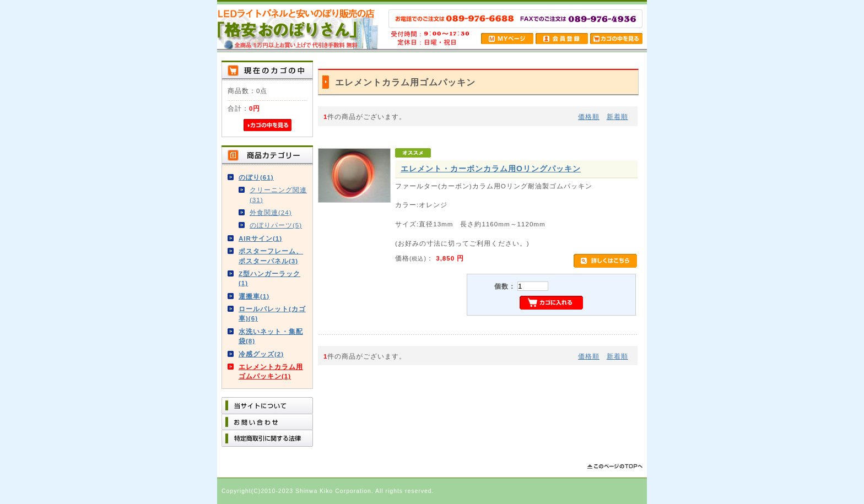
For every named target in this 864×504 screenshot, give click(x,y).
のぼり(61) (256, 177)
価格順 (589, 116)
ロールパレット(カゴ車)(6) (272, 313)
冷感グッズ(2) (261, 354)
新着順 (617, 116)
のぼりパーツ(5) (276, 225)
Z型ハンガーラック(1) (269, 278)
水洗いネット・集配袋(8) (271, 336)
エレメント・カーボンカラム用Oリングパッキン (491, 169)
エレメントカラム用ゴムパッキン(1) (271, 371)
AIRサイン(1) (260, 238)
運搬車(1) (254, 296)
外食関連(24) (271, 212)
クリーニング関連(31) (278, 194)
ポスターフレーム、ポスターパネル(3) (271, 256)
